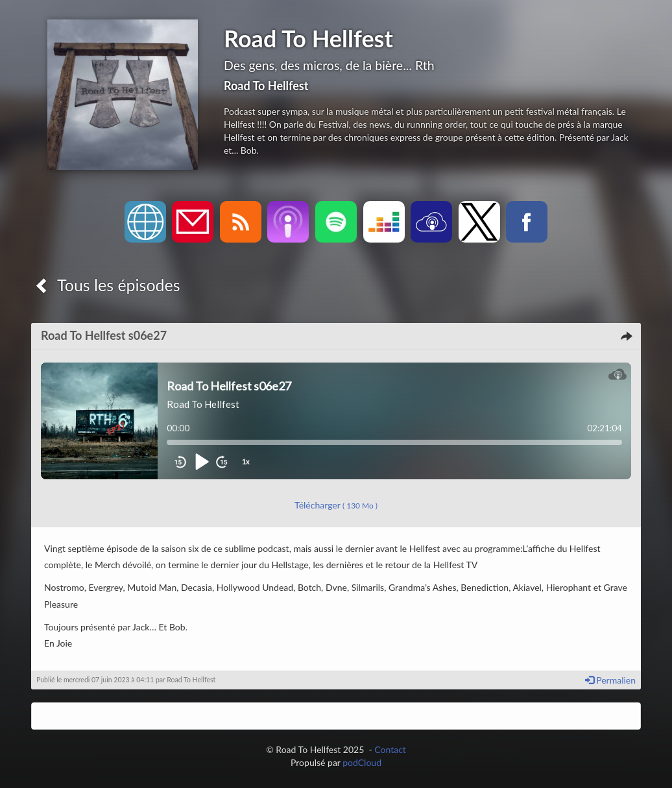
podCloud (362, 762)
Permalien (610, 680)
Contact (390, 749)
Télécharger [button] (336, 505)
